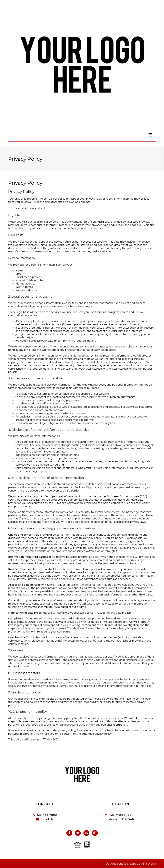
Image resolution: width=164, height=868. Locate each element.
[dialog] (151, 135)
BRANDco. (150, 864)
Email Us (45, 819)
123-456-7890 (45, 815)
